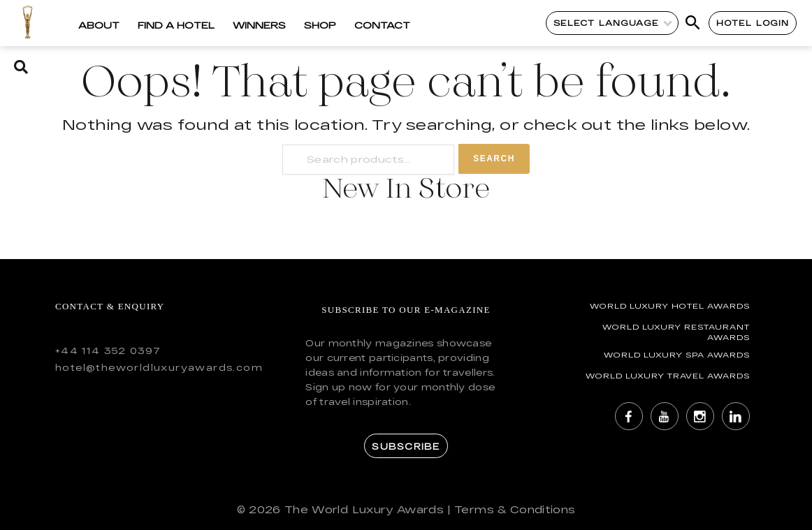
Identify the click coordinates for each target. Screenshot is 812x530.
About (99, 25)
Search (494, 159)
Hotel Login (753, 23)
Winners (259, 25)
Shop (320, 25)
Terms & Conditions (515, 509)
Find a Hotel (176, 25)
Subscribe (406, 446)
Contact (382, 25)
